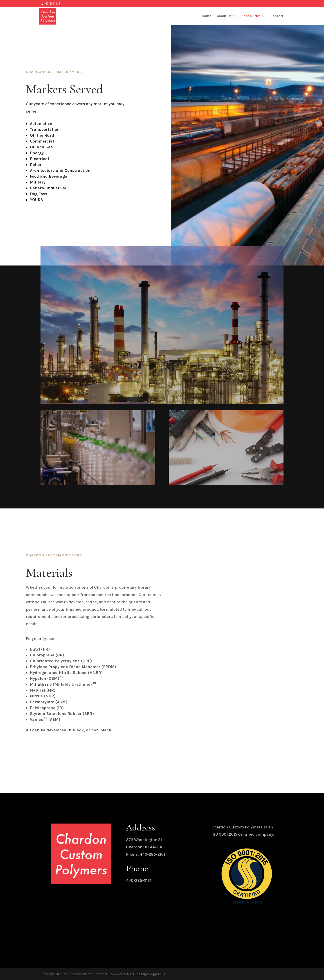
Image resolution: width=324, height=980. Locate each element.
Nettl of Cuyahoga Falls (146, 974)
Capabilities (251, 16)
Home (206, 16)
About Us (224, 16)
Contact (277, 16)
